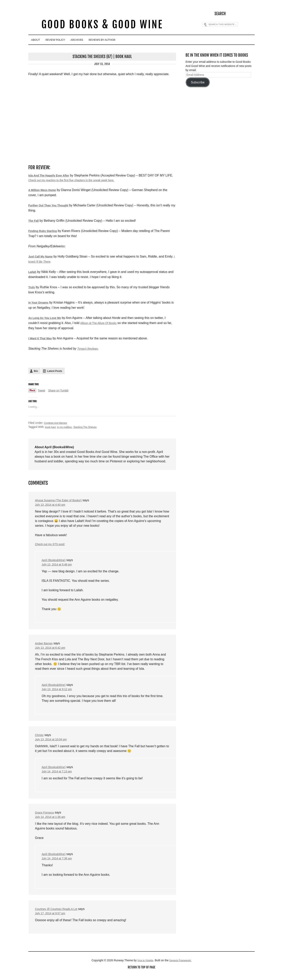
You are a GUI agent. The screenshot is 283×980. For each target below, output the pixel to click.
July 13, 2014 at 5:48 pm (59, 566)
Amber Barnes (45, 645)
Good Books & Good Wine (102, 25)
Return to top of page (141, 974)
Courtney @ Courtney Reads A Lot (59, 914)
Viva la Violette (144, 966)
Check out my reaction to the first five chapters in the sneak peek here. (86, 180)
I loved (51, 262)
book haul (51, 427)
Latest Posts (55, 371)
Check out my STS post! (52, 545)
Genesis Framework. (181, 966)
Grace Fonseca (46, 817)
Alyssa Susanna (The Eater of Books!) (62, 500)
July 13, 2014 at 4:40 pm (52, 505)
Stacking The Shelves (90, 427)
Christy (40, 738)
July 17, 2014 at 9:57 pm (52, 919)
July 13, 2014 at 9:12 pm (59, 692)
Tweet (42, 391)
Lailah (33, 272)
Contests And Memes (57, 423)
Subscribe (198, 82)
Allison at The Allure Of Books (101, 323)
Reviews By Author (135, 40)
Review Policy (69, 40)
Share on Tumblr (61, 391)
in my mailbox (67, 427)
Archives (100, 40)
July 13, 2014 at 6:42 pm (52, 650)
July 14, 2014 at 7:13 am (59, 775)
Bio (36, 371)
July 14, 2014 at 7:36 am (59, 863)
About (40, 40)
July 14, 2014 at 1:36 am (52, 821)
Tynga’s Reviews (89, 349)
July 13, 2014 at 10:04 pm (53, 743)
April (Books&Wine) (55, 561)
